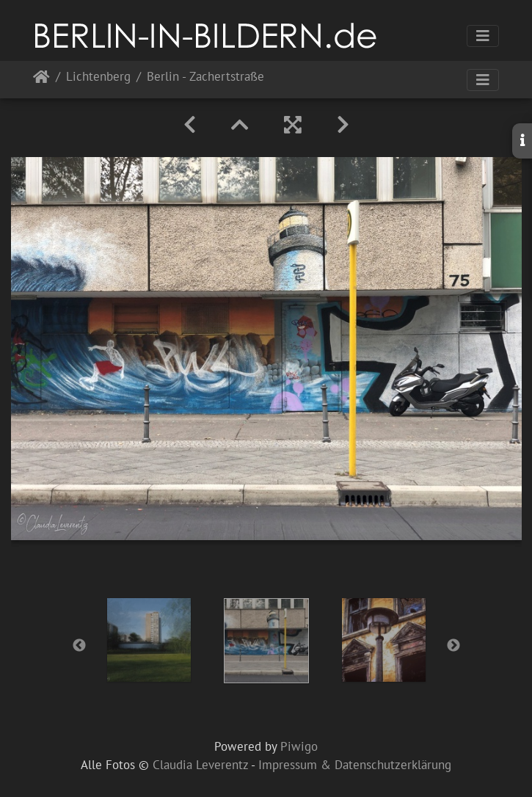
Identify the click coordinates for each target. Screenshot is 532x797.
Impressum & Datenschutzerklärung (355, 765)
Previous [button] (79, 646)
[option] (149, 640)
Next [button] (453, 646)
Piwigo (299, 746)
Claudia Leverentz (200, 765)
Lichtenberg (98, 77)
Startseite (41, 80)
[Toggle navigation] (483, 36)
